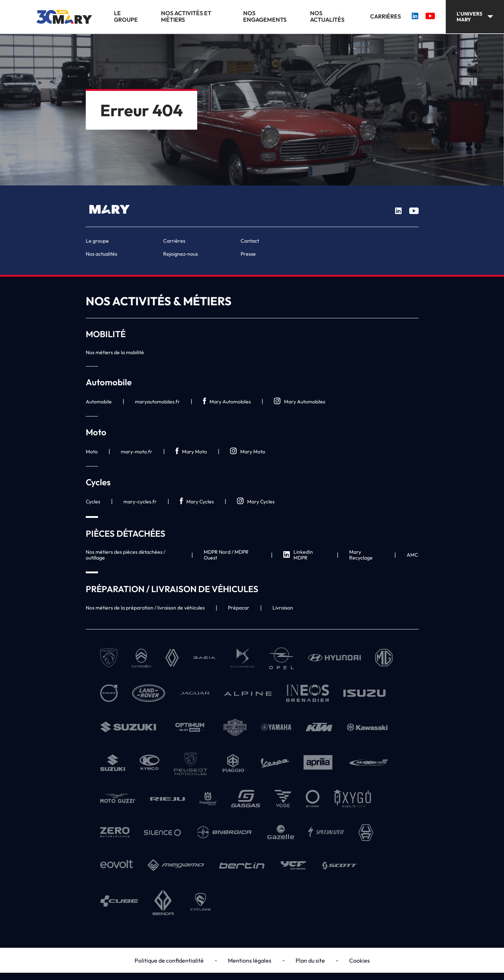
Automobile (99, 402)
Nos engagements (265, 16)
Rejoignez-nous (181, 254)
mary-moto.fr (137, 452)
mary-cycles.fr (140, 502)
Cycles (93, 502)
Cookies (359, 960)
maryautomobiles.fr (157, 402)
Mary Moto (191, 451)
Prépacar (239, 608)
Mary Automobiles (227, 401)
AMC (412, 555)
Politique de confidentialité (169, 960)
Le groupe (126, 16)
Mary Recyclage (361, 555)
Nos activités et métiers (186, 16)
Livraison (283, 608)
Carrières (386, 16)
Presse (248, 254)
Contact (250, 241)
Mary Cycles (197, 501)
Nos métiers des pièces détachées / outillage (126, 555)
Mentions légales (250, 960)
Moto (92, 452)
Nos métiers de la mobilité (115, 352)
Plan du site (310, 960)
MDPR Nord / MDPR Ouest (226, 555)
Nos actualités (327, 16)
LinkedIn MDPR (298, 555)
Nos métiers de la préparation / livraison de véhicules (145, 608)
